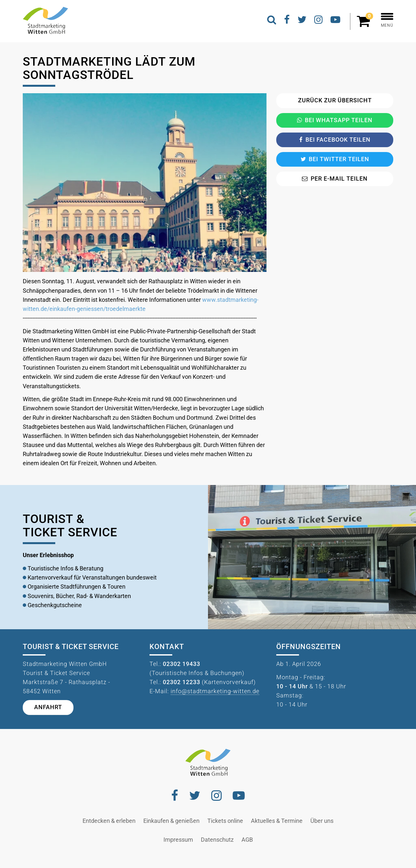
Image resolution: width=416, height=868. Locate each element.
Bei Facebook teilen (335, 140)
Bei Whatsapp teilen (335, 120)
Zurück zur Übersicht (335, 100)
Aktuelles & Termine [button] (277, 821)
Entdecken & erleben (109, 821)
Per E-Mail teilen (335, 179)
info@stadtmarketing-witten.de (215, 691)
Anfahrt (48, 707)
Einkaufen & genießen (171, 821)
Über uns (322, 821)
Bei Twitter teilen (335, 159)
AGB (247, 840)
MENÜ (387, 20)
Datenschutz (217, 840)
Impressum (178, 840)
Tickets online (225, 821)
